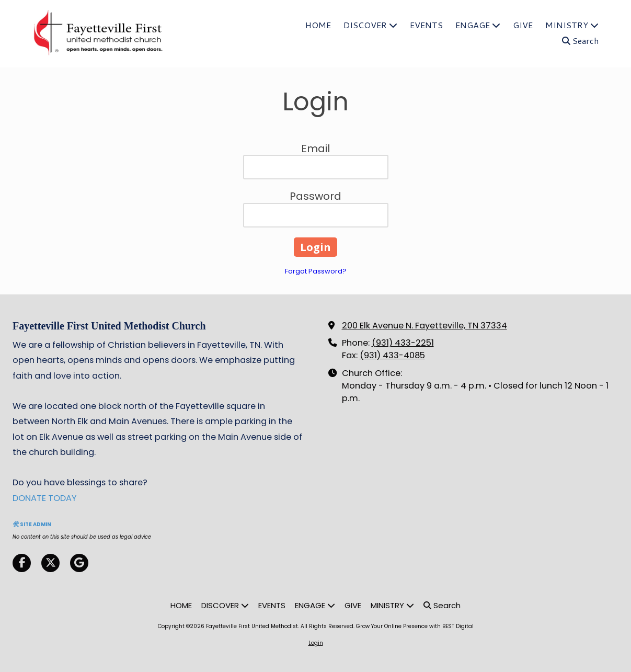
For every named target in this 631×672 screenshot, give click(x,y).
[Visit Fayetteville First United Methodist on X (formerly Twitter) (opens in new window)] (50, 563)
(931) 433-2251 (403, 343)
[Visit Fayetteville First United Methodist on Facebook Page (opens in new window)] (22, 563)
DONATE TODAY (45, 498)
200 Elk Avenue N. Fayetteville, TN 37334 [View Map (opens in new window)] (425, 326)
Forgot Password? (316, 271)
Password (315, 196)
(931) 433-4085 (392, 355)
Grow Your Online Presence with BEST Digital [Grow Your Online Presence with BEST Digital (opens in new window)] (415, 626)
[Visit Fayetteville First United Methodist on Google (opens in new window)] (79, 563)
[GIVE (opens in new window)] (523, 26)
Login (316, 643)
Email (315, 149)
